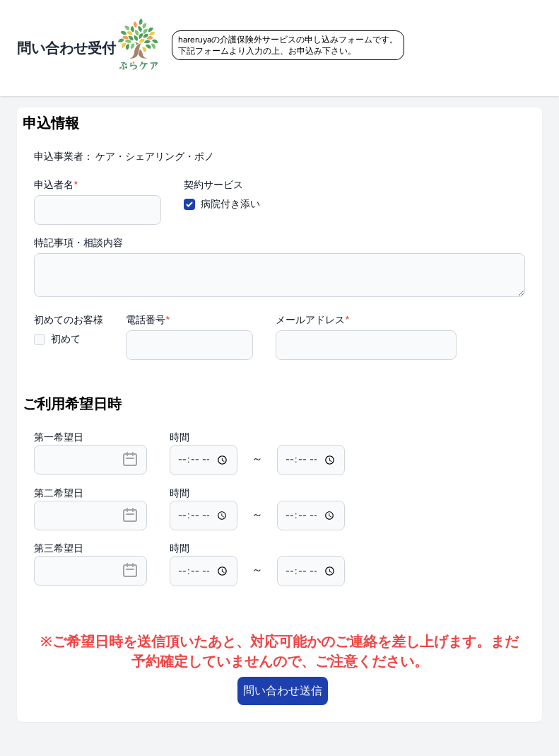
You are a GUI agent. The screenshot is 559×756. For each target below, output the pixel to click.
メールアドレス (313, 320)
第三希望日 (59, 548)
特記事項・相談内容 (78, 243)
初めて (66, 339)
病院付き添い (230, 204)
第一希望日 (59, 437)
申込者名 (56, 185)
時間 (180, 437)
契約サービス (213, 185)
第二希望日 (59, 493)
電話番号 (148, 320)
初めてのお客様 (69, 320)
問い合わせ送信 (283, 691)
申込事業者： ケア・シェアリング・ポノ (124, 157)
